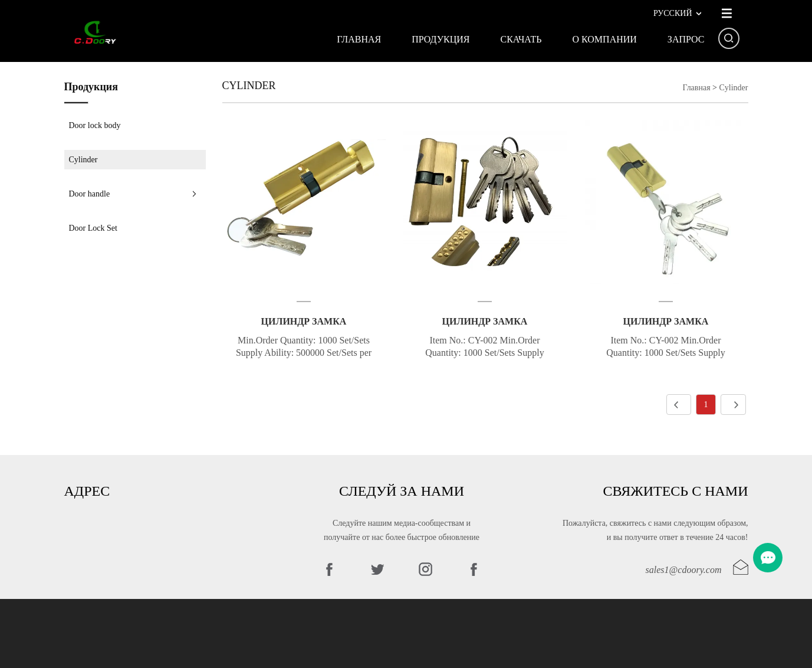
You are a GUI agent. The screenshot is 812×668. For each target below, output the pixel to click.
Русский (673, 13)
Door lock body (95, 125)
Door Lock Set (93, 228)
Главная (359, 39)
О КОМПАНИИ (604, 39)
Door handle (90, 194)
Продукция (440, 39)
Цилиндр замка (304, 321)
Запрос (686, 39)
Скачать (521, 39)
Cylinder (83, 160)
